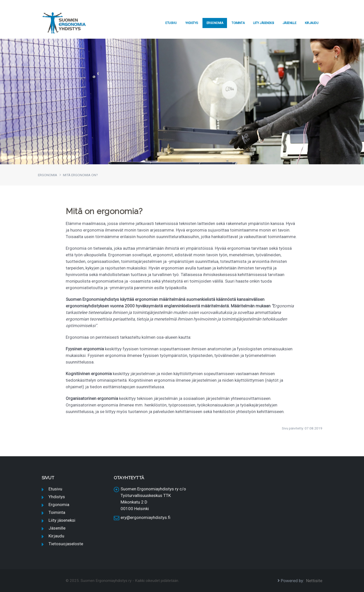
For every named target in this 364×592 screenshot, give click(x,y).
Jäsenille (290, 23)
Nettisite (314, 581)
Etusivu (171, 23)
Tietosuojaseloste (66, 544)
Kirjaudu (312, 23)
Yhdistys (192, 23)
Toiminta (238, 23)
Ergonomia (215, 23)
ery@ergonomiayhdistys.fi (145, 517)
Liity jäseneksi (264, 23)
